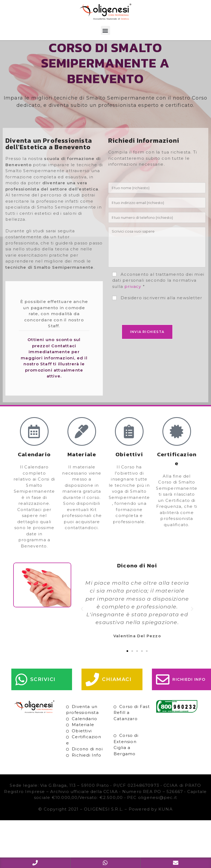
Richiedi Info (86, 767)
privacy (133, 298)
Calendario (84, 730)
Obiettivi (82, 742)
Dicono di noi (87, 761)
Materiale (83, 736)
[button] (105, 30)
